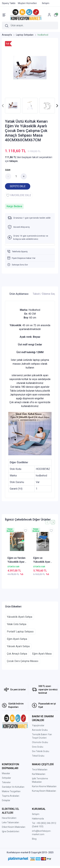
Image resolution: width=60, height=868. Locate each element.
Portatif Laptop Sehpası (20, 632)
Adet (8, 170)
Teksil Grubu (38, 756)
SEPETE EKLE (18, 186)
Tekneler (6, 782)
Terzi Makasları (40, 770)
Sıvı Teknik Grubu (41, 751)
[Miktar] (16, 176)
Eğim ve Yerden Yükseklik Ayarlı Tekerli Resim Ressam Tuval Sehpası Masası (17, 560)
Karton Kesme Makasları (44, 786)
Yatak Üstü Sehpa (17, 624)
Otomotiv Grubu (40, 742)
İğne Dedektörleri (11, 831)
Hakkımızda (38, 819)
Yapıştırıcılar (38, 725)
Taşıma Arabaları (11, 796)
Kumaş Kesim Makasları (44, 791)
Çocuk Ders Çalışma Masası (23, 661)
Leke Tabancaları (10, 822)
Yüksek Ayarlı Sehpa (18, 646)
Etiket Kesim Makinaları (14, 827)
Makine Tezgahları (11, 791)
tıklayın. (14, 161)
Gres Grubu (38, 747)
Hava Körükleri (9, 818)
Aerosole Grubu (40, 730)
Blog (34, 839)
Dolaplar (6, 800)
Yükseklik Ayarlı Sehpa (20, 617)
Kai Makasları (39, 774)
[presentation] (3, 106)
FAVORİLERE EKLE (19, 195)
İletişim (36, 814)
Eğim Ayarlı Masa (42, 654)
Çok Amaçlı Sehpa (17, 654)
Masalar (6, 773)
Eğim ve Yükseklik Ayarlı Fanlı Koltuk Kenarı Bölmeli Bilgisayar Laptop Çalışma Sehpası (42, 560)
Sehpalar (6, 778)
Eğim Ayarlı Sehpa (17, 639)
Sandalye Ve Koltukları (13, 787)
